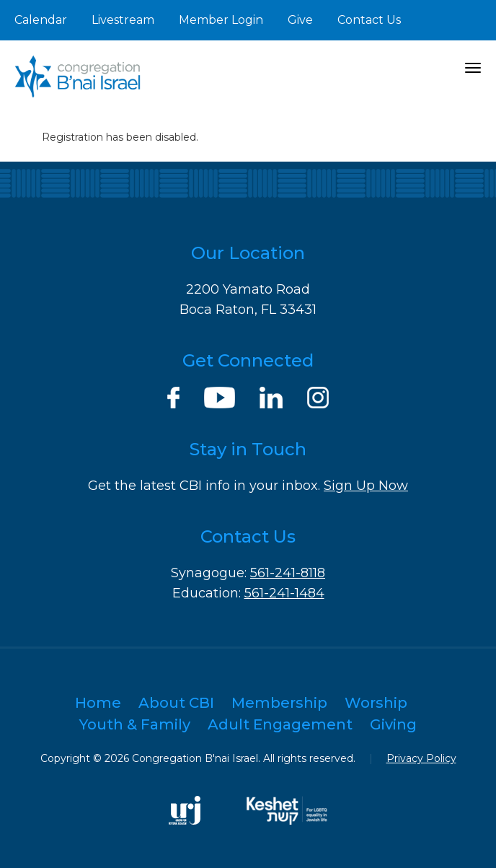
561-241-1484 (284, 593)
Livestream (123, 20)
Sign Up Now (366, 486)
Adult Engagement (280, 724)
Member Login (221, 20)
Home (98, 703)
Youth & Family (135, 724)
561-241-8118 (288, 573)
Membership (279, 703)
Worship (376, 703)
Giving (393, 724)
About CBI (176, 703)
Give (300, 20)
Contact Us (369, 20)
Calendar (41, 20)
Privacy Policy (421, 758)
